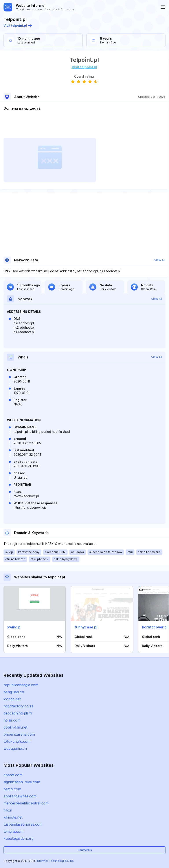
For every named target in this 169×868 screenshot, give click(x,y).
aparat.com (13, 775)
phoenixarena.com (19, 734)
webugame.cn (15, 748)
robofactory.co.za (18, 706)
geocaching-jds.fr (18, 713)
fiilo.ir (8, 810)
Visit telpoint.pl (18, 25)
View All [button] (160, 260)
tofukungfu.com (17, 741)
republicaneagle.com (21, 685)
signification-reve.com (22, 782)
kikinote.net (13, 817)
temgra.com (13, 831)
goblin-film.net (15, 727)
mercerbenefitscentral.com (26, 803)
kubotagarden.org (18, 838)
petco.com (12, 789)
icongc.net (12, 699)
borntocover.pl (155, 627)
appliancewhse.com (20, 796)
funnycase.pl (86, 627)
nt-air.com (12, 720)
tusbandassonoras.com (23, 824)
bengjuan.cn (14, 692)
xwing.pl (14, 627)
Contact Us (85, 850)
